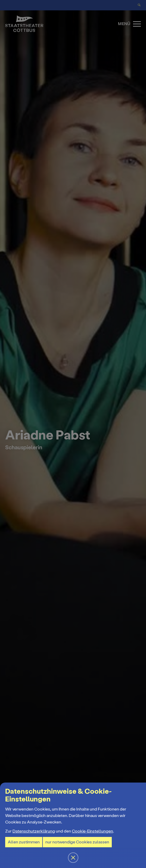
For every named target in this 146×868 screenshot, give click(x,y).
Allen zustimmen (24, 842)
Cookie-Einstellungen (92, 831)
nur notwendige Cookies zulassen (77, 842)
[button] (73, 434)
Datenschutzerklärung (34, 831)
